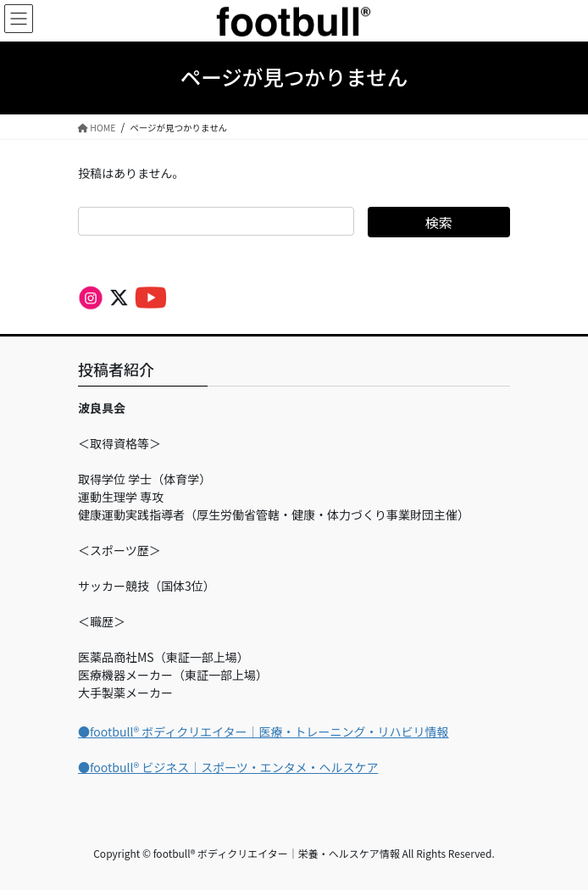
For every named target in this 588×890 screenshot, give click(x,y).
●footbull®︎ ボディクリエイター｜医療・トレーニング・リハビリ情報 (263, 731)
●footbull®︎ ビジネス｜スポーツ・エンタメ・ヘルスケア (228, 767)
